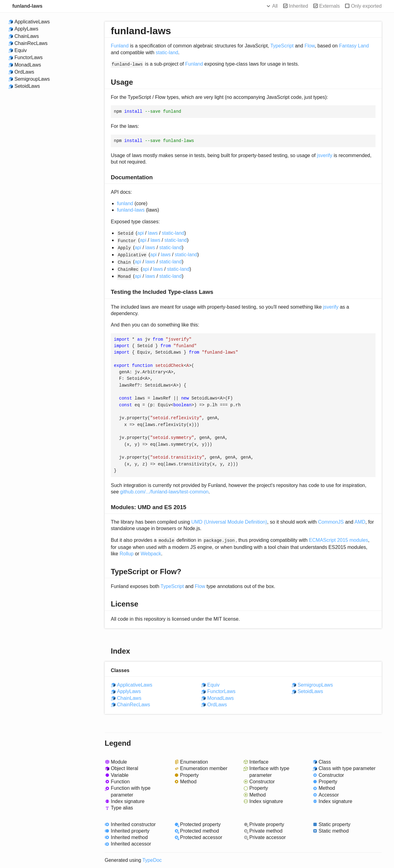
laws (153, 233)
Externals (330, 6)
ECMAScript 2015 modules (339, 540)
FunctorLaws (29, 57)
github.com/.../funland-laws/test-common (164, 492)
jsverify (325, 155)
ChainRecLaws (31, 43)
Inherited (299, 6)
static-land (167, 53)
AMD (360, 522)
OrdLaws (24, 72)
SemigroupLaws (32, 79)
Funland (120, 46)
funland (125, 203)
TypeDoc (152, 860)
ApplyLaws (26, 29)
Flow (310, 46)
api (141, 233)
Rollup (126, 554)
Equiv (21, 50)
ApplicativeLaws (32, 22)
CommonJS (331, 522)
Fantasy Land (354, 46)
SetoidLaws (27, 86)
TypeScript (282, 46)
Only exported (366, 6)
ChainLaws (27, 36)
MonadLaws (28, 65)
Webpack (151, 554)
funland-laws (27, 6)
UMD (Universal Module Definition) (229, 522)
